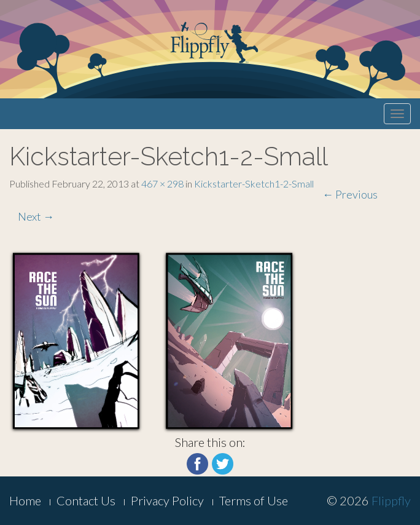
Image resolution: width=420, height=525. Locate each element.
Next (36, 216)
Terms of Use (254, 500)
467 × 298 (162, 184)
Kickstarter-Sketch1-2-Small (254, 184)
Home (25, 500)
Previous (350, 194)
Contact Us (86, 500)
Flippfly (391, 500)
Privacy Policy (167, 500)
